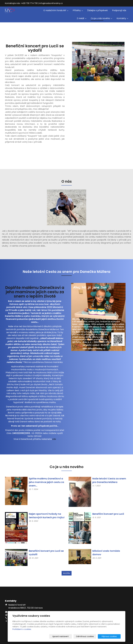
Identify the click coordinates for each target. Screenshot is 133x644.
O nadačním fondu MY (56, 10)
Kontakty (122, 18)
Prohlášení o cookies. (22, 629)
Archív (67, 573)
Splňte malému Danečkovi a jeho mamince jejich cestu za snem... (46, 482)
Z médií (82, 18)
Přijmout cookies (111, 636)
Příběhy (78, 10)
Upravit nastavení (67, 636)
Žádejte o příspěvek (97, 10)
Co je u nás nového (101, 18)
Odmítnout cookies (90, 636)
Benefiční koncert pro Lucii (108, 514)
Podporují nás (119, 10)
